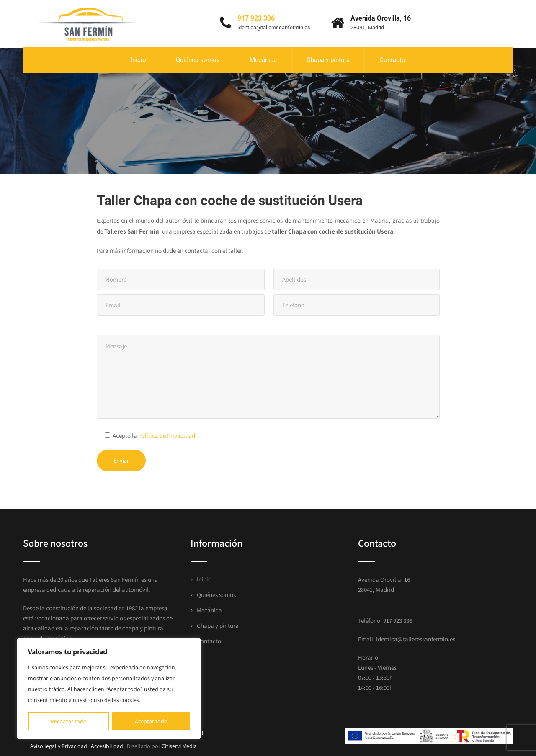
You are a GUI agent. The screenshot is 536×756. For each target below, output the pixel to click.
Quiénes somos (198, 59)
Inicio (138, 59)
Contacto (392, 59)
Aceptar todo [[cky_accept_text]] (151, 721)
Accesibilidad (107, 744)
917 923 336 (256, 17)
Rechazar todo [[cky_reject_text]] (69, 721)
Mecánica (263, 59)
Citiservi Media (179, 744)
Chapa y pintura (328, 59)
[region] (109, 689)
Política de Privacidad (167, 433)
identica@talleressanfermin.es (274, 26)
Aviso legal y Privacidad (59, 744)
